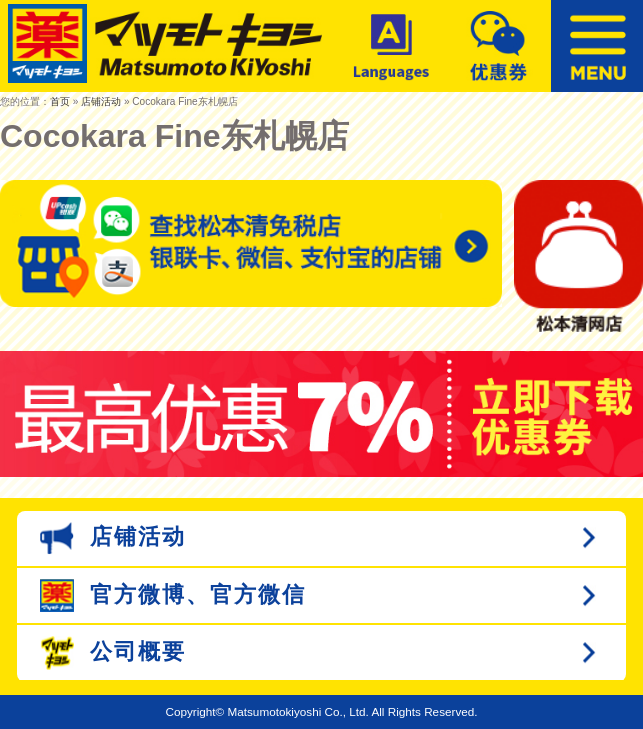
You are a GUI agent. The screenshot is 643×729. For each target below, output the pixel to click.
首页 (60, 101)
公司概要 (113, 653)
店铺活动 (101, 101)
